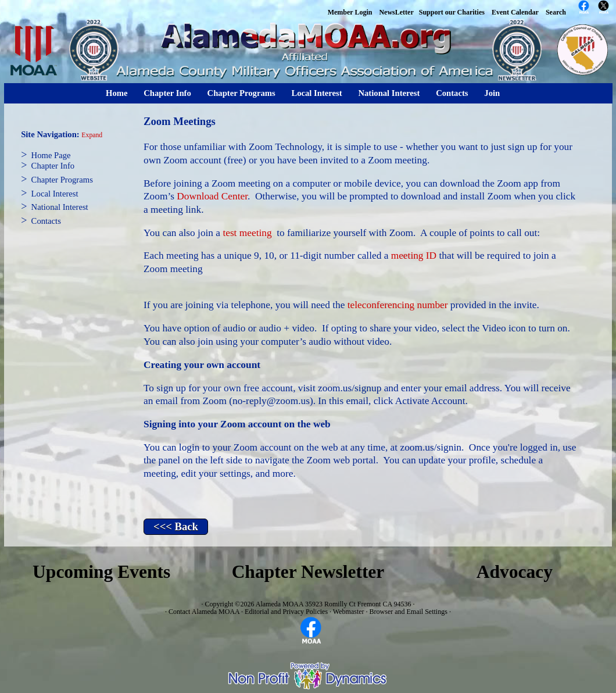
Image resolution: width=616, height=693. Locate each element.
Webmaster (349, 612)
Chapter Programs (241, 93)
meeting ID (414, 256)
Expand (92, 135)
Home (117, 93)
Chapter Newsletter (308, 572)
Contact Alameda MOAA (204, 612)
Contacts (452, 93)
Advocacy (515, 572)
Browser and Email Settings (409, 612)
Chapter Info (167, 93)
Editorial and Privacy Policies (286, 612)
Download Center (212, 196)
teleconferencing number (398, 305)
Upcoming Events (101, 572)
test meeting (247, 233)
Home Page (51, 155)
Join (492, 93)
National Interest (389, 93)
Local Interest (316, 93)
